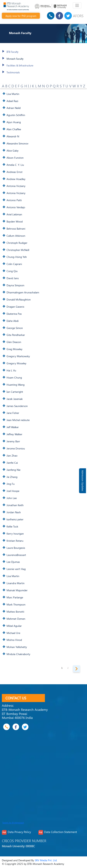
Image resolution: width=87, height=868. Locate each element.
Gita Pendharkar (16, 335)
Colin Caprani (14, 264)
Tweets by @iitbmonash (13, 823)
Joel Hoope (13, 491)
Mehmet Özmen (16, 619)
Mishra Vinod (14, 640)
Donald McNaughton (19, 299)
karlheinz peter (15, 519)
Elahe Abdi (13, 321)
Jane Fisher (13, 413)
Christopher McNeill (18, 250)
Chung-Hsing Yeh (17, 257)
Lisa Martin (13, 94)
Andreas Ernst (14, 172)
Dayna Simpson (15, 285)
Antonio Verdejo (16, 207)
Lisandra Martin (16, 583)
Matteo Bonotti (15, 611)
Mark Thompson (16, 604)
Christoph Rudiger (17, 243)
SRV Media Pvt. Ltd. (46, 860)
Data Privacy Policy (19, 832)
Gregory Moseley (16, 363)
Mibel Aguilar (14, 626)
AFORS (78, 16)
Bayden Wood (15, 221)
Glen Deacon (14, 342)
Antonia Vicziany (16, 186)
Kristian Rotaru (15, 541)
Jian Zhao (12, 455)
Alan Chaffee (14, 129)
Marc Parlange (15, 597)
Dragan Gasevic (15, 306)
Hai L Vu (11, 370)
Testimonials (13, 72)
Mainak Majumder (17, 590)
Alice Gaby (13, 150)
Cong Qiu (12, 271)
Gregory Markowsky (18, 356)
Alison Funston (15, 158)
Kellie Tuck (12, 526)
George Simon (15, 328)
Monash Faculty (15, 59)
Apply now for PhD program (21, 16)
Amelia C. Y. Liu (15, 165)
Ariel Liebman (14, 214)
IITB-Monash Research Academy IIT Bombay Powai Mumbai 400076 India (25, 714)
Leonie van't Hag (16, 569)
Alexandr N (13, 136)
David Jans (13, 278)
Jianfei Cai (12, 463)
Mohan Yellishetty (17, 647)
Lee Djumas (13, 562)
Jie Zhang (12, 477)
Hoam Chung (14, 377)
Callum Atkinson (16, 236)
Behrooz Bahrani (16, 228)
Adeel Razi (12, 101)
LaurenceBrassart (16, 555)
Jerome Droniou (16, 448)
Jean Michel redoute (18, 420)
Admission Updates (83, 481)
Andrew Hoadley (16, 179)
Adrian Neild (14, 108)
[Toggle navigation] (77, 5)
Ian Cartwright (15, 392)
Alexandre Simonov (17, 143)
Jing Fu (11, 484)
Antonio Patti (14, 200)
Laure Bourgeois (16, 548)
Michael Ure (13, 633)
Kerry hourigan (15, 533)
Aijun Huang (14, 122)
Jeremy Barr (13, 441)
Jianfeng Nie (13, 470)
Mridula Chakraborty (18, 654)
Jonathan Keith (15, 505)
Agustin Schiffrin (16, 115)
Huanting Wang (16, 385)
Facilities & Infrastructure (20, 65)
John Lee (12, 498)
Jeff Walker (13, 427)
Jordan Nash (14, 512)
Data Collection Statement (61, 832)
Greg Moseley (14, 349)
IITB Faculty (12, 52)
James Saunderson (17, 406)
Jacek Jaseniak (15, 399)
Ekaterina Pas (14, 314)
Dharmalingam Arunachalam (23, 292)
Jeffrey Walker (14, 434)
